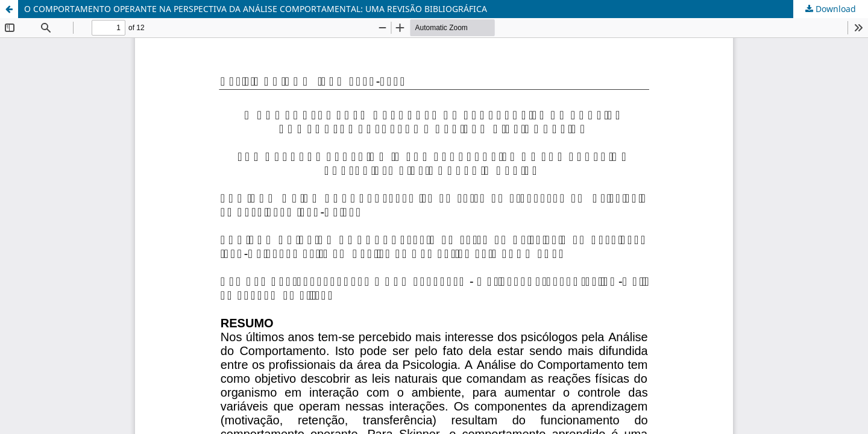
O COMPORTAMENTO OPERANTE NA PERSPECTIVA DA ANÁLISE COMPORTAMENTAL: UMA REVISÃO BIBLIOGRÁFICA (256, 9)
